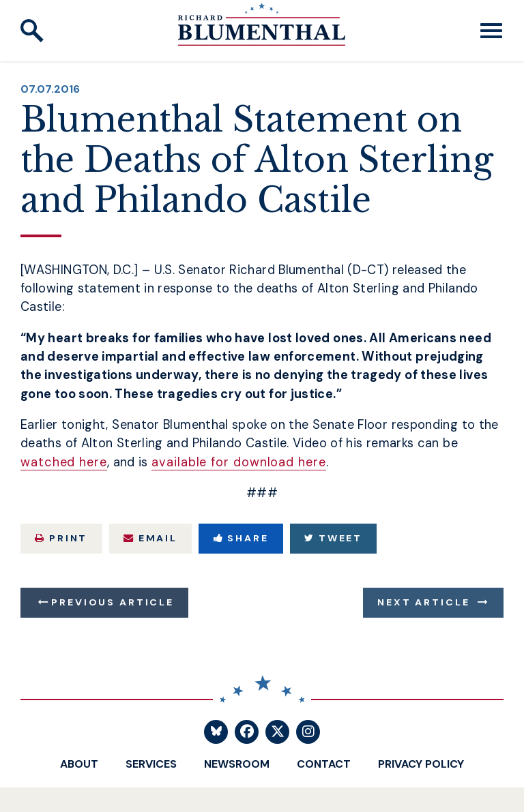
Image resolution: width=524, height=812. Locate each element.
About (79, 764)
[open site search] (32, 31)
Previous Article (112, 602)
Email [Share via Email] (150, 538)
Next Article (423, 602)
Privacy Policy (421, 764)
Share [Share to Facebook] (241, 538)
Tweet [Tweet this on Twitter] (333, 538)
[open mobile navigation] (491, 31)
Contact (324, 764)
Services (151, 764)
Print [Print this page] (61, 538)
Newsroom (237, 764)
